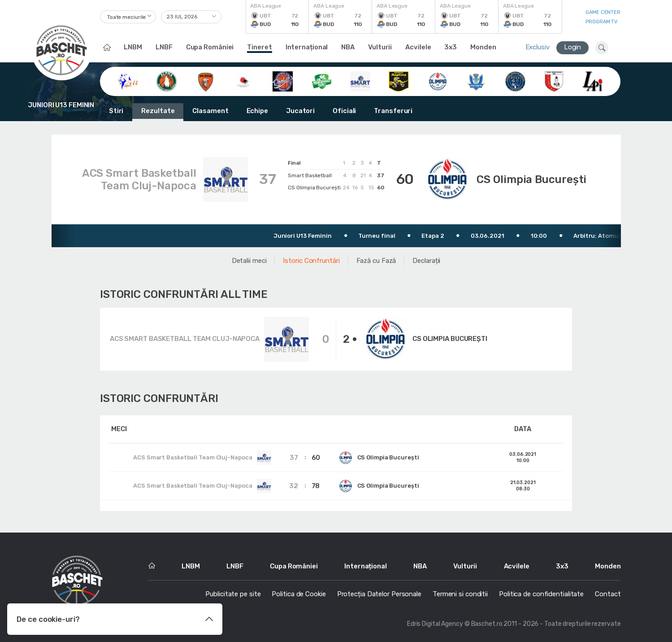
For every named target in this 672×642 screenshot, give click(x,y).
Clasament (210, 111)
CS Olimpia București (531, 179)
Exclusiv (538, 47)
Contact (608, 594)
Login (573, 47)
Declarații (426, 261)
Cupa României (210, 47)
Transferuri (393, 111)
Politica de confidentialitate (541, 594)
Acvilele (418, 47)
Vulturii (380, 47)
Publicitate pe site (233, 594)
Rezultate (158, 111)
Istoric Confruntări (311, 261)
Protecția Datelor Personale (379, 594)
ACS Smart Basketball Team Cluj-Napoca (139, 179)
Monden (483, 47)
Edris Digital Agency (435, 624)
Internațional (307, 47)
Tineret (259, 47)
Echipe (257, 111)
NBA (348, 47)
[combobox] (128, 17)
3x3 (451, 47)
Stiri (116, 111)
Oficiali (344, 111)
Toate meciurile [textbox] (127, 17)
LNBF (164, 47)
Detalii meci (249, 261)
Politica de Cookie (299, 594)
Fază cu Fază (376, 261)
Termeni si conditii (460, 594)
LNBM (133, 47)
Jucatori (300, 111)
